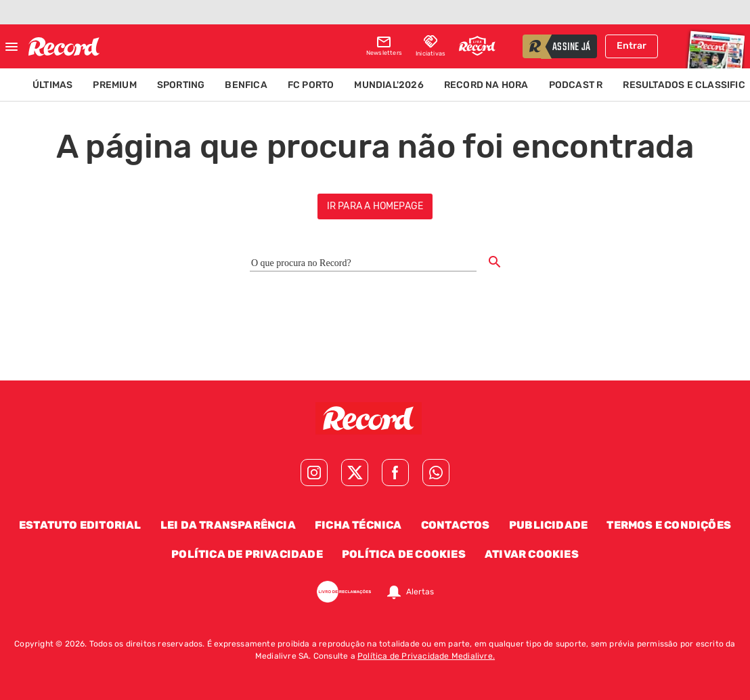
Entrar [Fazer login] (632, 46)
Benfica (246, 85)
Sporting (181, 85)
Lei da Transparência (228, 525)
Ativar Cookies (532, 554)
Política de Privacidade (247, 554)
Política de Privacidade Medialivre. (426, 656)
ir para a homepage (375, 206)
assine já (571, 47)
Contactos (456, 525)
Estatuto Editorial (80, 525)
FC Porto (311, 85)
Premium (114, 85)
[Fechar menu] (12, 47)
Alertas (420, 592)
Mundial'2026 (389, 85)
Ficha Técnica (358, 525)
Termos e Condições (669, 525)
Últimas (52, 85)
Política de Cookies (404, 554)
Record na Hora (486, 85)
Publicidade (548, 525)
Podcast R (576, 85)
